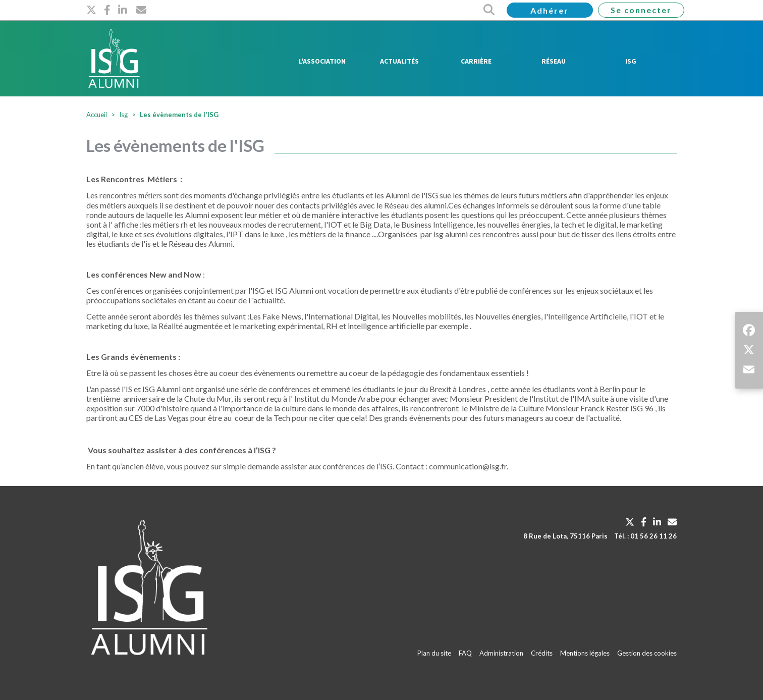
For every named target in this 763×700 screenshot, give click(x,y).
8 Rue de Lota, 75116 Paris (565, 536)
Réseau (554, 61)
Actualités (399, 61)
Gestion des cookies (647, 653)
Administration (501, 653)
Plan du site (434, 653)
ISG (631, 61)
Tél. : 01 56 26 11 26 (645, 536)
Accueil (97, 115)
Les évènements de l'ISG (179, 115)
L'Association (322, 61)
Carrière (476, 61)
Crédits (542, 653)
